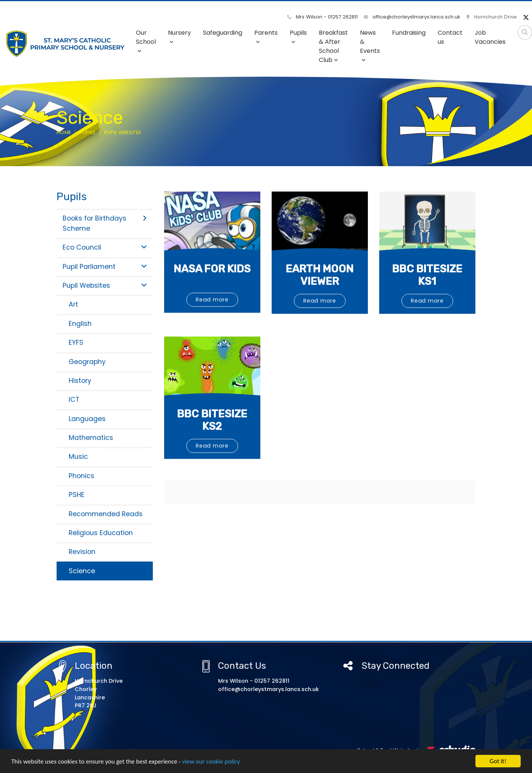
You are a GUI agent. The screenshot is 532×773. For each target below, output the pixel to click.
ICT (74, 400)
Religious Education (101, 533)
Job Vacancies (490, 37)
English (80, 324)
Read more (212, 322)
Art (73, 304)
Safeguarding (223, 33)
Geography (87, 362)
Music (78, 457)
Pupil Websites (123, 132)
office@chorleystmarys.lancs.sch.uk (412, 17)
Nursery (179, 36)
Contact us (450, 37)
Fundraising (409, 33)
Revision (82, 552)
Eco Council (105, 247)
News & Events (370, 46)
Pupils (298, 36)
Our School (146, 41)
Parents (266, 36)
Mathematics (91, 438)
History (80, 381)
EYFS (76, 343)
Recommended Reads (106, 514)
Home (64, 132)
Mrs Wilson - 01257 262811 (322, 17)
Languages (87, 419)
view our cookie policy (211, 762)
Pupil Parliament (105, 267)
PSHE (77, 495)
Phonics (81, 476)
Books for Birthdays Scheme (105, 223)
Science (82, 571)
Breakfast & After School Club (333, 46)
